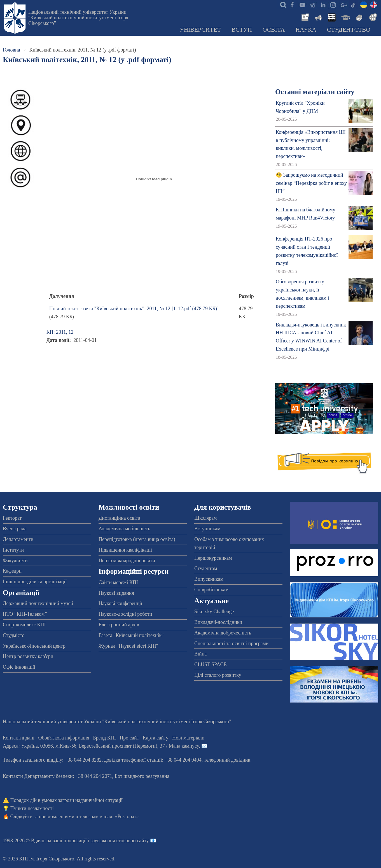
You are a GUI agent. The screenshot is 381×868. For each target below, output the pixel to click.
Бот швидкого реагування (142, 776)
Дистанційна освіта (119, 518)
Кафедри (12, 571)
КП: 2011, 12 (60, 332)
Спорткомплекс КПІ (24, 625)
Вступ (242, 30)
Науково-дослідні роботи (125, 614)
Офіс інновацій (19, 667)
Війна (200, 654)
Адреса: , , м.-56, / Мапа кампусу (101, 746)
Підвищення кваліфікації (125, 550)
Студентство (349, 30)
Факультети (15, 561)
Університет (200, 30)
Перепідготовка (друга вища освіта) (137, 539)
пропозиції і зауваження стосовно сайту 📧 (110, 841)
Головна (11, 50)
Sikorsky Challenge (214, 612)
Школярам (205, 518)
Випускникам (209, 579)
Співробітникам (211, 590)
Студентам (206, 568)
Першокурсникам (213, 558)
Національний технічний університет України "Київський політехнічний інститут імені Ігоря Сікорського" (78, 18)
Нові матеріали (188, 738)
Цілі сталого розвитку (218, 675)
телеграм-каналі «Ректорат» (109, 816)
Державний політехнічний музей (38, 603)
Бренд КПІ (104, 738)
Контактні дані (19, 738)
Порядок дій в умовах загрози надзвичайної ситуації (66, 800)
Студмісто (14, 635)
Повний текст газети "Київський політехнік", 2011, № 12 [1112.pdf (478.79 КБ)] (134, 309)
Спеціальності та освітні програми (232, 643)
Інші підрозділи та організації (35, 582)
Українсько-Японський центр (34, 646)
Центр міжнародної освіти (127, 561)
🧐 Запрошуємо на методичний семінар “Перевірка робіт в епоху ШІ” (311, 183)
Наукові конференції (120, 603)
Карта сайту (156, 738)
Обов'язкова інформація (64, 738)
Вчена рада (15, 529)
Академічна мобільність (124, 529)
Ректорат (12, 518)
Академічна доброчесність (223, 633)
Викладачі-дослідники (218, 622)
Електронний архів (119, 625)
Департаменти (18, 539)
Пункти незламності (32, 808)
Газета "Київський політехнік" (131, 635)
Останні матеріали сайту (315, 92)
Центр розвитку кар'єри (28, 656)
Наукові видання (116, 593)
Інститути (13, 550)
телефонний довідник (227, 760)
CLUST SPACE (211, 664)
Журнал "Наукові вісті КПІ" (128, 646)
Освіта (274, 30)
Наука (306, 30)
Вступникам (207, 529)
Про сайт (129, 738)
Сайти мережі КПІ (118, 582)
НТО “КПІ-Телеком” (25, 614)
